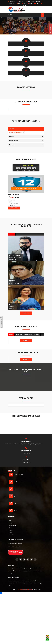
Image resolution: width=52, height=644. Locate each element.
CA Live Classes (37, 570)
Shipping (10, 528)
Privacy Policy (11, 523)
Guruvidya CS (23, 580)
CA (15, 489)
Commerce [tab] (12, 234)
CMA (15, 503)
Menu (10, 15)
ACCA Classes (26, 582)
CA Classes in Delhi (22, 584)
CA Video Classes (17, 572)
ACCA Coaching (28, 568)
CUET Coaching (11, 570)
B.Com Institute (41, 568)
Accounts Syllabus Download (17, 132)
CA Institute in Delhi (32, 582)
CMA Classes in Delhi (37, 584)
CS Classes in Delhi (29, 584)
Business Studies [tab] (28, 335)
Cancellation (11, 530)
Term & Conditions (12, 525)
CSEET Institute (11, 586)
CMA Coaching (22, 568)
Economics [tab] (37, 335)
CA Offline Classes (30, 570)
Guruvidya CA (11, 580)
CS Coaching (16, 568)
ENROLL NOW (14, 208)
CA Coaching (10, 568)
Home (10, 520)
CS (15, 496)
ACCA (15, 482)
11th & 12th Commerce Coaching (20, 570)
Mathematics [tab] (19, 335)
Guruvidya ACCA (29, 580)
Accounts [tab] (11, 335)
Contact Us (11, 535)
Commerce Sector (19, 475)
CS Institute (14, 582)
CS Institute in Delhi (14, 584)
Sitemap (10, 532)
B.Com (16, 510)
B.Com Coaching (34, 568)
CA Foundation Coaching (34, 572)
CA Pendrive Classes (25, 572)
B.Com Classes (19, 582)
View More (26, 313)
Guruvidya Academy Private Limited (25, 589)
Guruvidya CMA (17, 580)
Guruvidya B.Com (36, 580)
